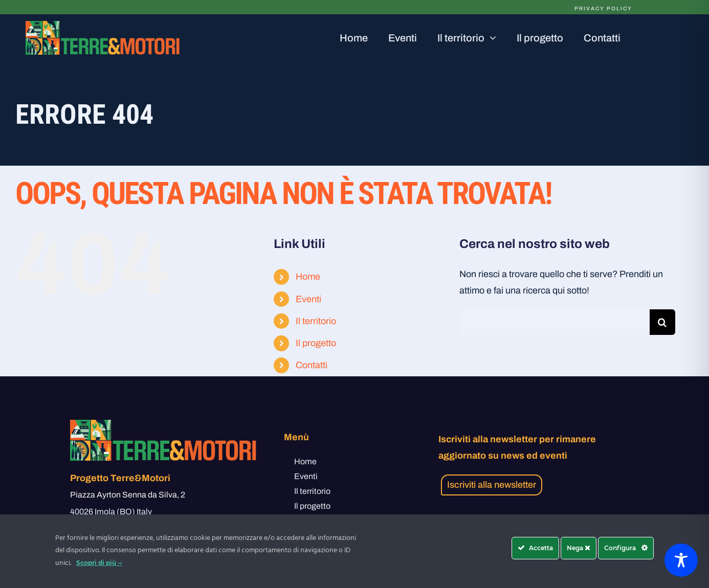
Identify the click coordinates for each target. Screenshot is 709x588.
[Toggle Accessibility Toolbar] (681, 560)
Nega (579, 548)
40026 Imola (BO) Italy (111, 512)
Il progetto (316, 343)
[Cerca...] (555, 322)
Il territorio (316, 321)
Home (308, 277)
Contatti (312, 365)
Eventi (308, 299)
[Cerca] (662, 322)
